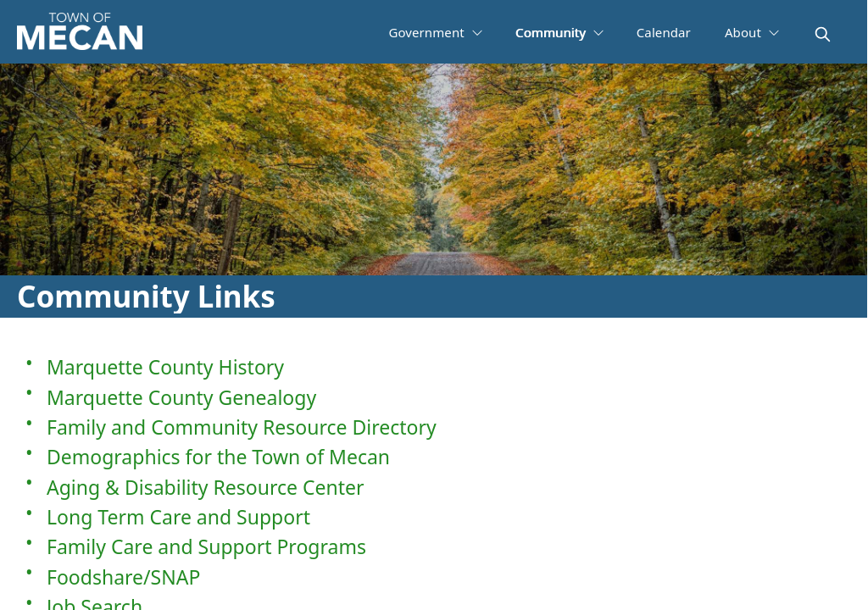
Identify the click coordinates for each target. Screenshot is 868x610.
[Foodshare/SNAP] (434, 576)
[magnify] (823, 34)
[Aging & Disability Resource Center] (434, 486)
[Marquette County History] (434, 366)
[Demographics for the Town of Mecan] (434, 456)
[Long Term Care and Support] (434, 516)
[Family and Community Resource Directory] (434, 427)
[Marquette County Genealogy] (434, 396)
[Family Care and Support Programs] (434, 546)
